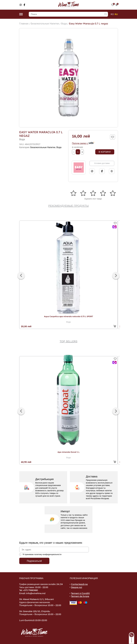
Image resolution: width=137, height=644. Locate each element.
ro (112, 14)
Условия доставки (102, 163)
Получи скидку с (83, 143)
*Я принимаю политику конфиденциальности (42, 554)
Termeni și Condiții (80, 593)
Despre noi (77, 587)
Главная (24, 24)
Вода (64, 24)
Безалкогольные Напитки (45, 24)
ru (116, 14)
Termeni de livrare (80, 596)
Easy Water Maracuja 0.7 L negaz (89, 24)
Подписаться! (34, 561)
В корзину (105, 152)
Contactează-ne (79, 584)
